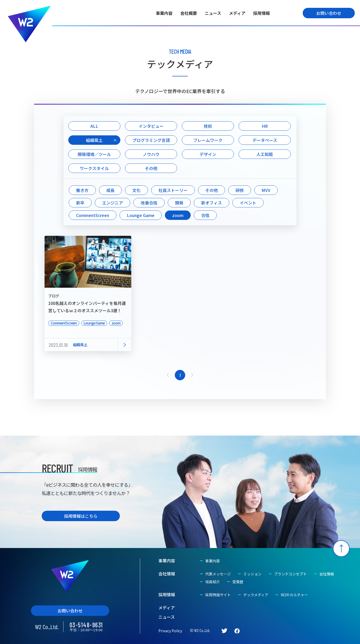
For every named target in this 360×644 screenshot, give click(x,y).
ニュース (213, 13)
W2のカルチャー (294, 595)
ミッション (252, 574)
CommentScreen (93, 215)
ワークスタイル (94, 168)
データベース (265, 140)
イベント (248, 203)
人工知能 (265, 154)
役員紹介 (213, 582)
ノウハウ (151, 154)
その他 (151, 168)
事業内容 (164, 13)
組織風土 (94, 140)
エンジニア (113, 203)
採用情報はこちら (81, 516)
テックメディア (256, 595)
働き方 (82, 190)
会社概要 (189, 13)
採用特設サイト (218, 595)
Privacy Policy (170, 631)
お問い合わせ (329, 13)
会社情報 (167, 574)
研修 (240, 190)
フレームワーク (208, 140)
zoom (178, 215)
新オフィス (212, 203)
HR (265, 126)
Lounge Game (141, 215)
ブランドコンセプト (290, 574)
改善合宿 (149, 203)
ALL (94, 126)
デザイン (208, 154)
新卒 (80, 203)
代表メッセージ (218, 574)
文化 (136, 190)
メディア (237, 13)
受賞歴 (238, 582)
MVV (266, 190)
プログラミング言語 (151, 140)
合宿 (205, 215)
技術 (208, 126)
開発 (179, 203)
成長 (110, 190)
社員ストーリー (173, 190)
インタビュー (151, 126)
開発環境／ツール (94, 154)
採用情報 (262, 13)
